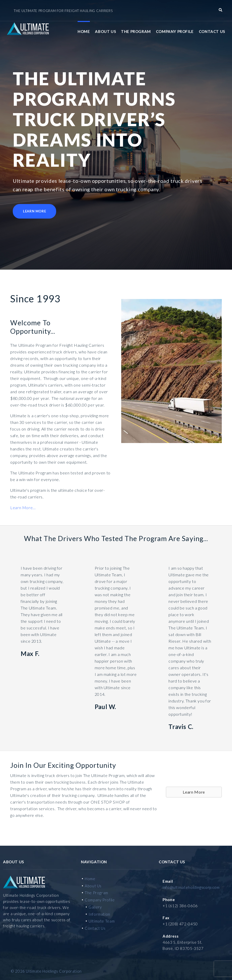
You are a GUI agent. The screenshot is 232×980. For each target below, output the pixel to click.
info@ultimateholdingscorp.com (191, 887)
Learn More (34, 211)
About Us (105, 31)
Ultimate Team (102, 921)
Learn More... (23, 507)
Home (84, 31)
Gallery (95, 906)
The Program (136, 31)
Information (99, 913)
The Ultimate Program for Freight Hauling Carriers (63, 11)
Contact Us (212, 31)
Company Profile (175, 31)
